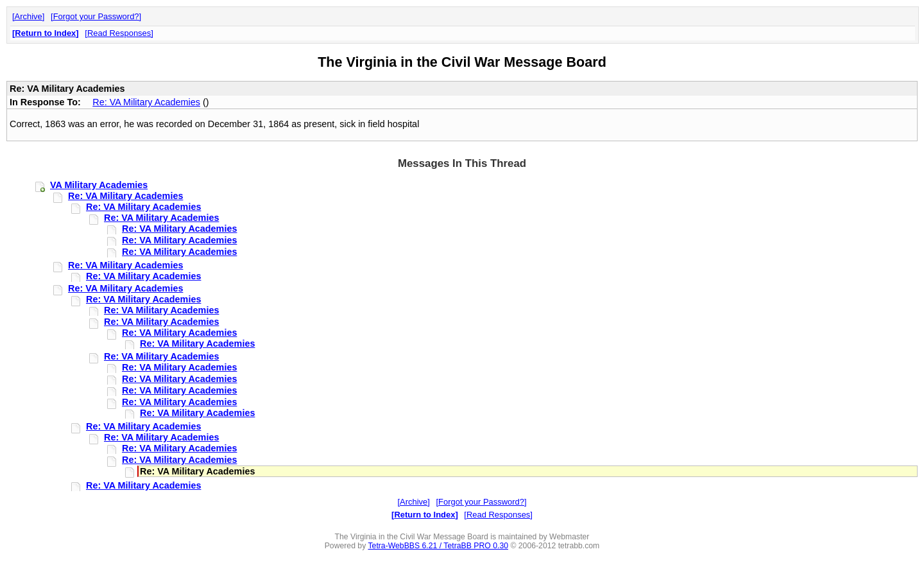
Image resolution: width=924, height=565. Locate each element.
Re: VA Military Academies (146, 102)
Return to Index (45, 33)
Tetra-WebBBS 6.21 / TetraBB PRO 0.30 (438, 546)
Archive (29, 16)
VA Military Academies (99, 185)
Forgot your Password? (96, 16)
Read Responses (119, 33)
